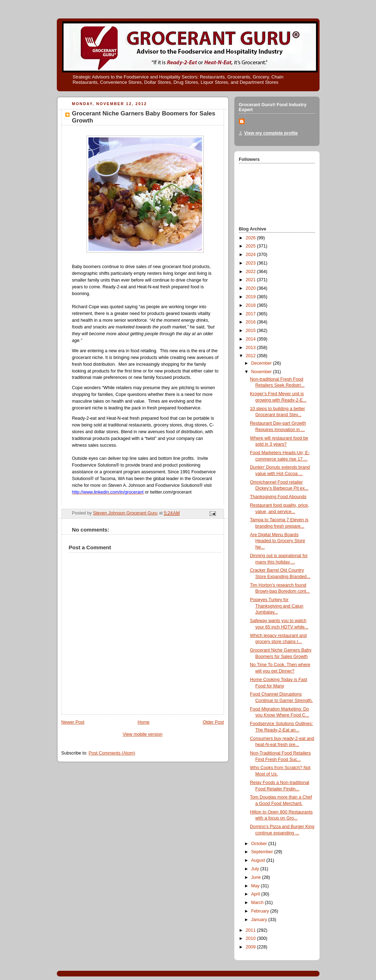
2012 (251, 356)
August (259, 860)
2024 (251, 255)
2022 (251, 272)
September (263, 852)
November (262, 372)
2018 (251, 305)
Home (143, 722)
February (261, 911)
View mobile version (143, 734)
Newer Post (73, 722)
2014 (251, 339)
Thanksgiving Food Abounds (278, 497)
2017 (251, 314)
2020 (251, 288)
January (260, 920)
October (260, 844)
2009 (251, 947)
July (256, 869)
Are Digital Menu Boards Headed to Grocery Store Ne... (277, 541)
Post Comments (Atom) (112, 753)
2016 (251, 322)
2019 (251, 297)
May (256, 886)
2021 (251, 280)
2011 (251, 930)
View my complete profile (271, 133)
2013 (251, 348)
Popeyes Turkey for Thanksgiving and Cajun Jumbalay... (277, 606)
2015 (251, 331)
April (256, 894)
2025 (251, 246)
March (258, 903)
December (262, 363)
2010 (251, 938)
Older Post (213, 722)
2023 (251, 263)
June (257, 877)
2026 (251, 238)
